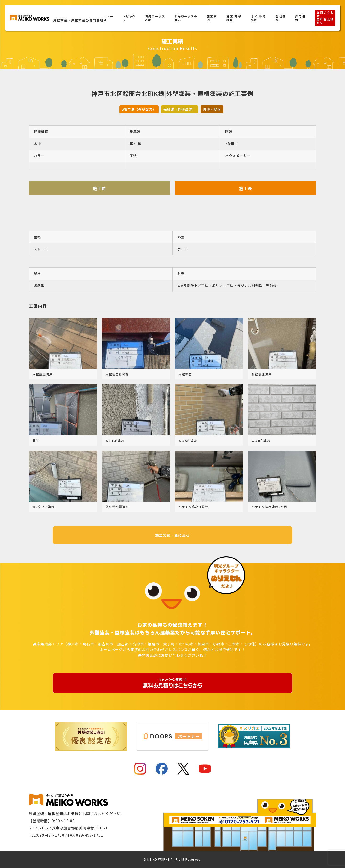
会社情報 (281, 18)
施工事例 (212, 18)
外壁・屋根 (212, 109)
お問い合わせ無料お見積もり (325, 17)
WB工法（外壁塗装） (139, 109)
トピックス (129, 18)
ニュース (108, 18)
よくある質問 (259, 18)
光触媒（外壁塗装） (180, 109)
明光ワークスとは (155, 18)
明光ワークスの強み (186, 18)
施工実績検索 (234, 18)
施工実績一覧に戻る (172, 535)
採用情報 (300, 18)
